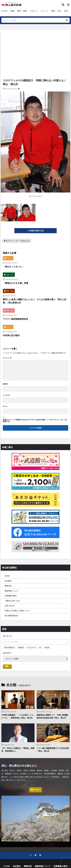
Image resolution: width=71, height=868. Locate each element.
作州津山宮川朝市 (11, 335)
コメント (7, 358)
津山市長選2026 (9, 647)
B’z (40, 647)
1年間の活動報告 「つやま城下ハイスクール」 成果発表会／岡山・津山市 (18, 716)
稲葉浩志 (21, 647)
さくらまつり (32, 647)
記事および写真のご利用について (17, 611)
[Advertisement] (35, 42)
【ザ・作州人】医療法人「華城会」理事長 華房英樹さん (18, 750)
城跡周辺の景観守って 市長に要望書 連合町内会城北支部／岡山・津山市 (53, 716)
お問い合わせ (10, 606)
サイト (5, 406)
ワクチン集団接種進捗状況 (15, 319)
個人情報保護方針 (11, 616)
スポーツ (34, 11)
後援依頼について (11, 591)
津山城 (47, 647)
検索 (7, 666)
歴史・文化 (56, 11)
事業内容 (8, 586)
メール (6, 395)
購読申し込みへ (35, 790)
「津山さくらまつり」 (13, 267)
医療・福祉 (10, 311)
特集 (12, 11)
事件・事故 (22, 11)
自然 (66, 11)
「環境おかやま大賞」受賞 (15, 283)
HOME (5, 11)
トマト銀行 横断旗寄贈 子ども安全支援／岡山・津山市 (53, 750)
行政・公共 (10, 275)
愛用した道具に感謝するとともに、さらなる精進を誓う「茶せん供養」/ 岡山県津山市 (35, 301)
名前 (5, 384)
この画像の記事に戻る (35, 231)
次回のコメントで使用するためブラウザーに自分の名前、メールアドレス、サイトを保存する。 (35, 421)
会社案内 (8, 581)
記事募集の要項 (11, 596)
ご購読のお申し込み (12, 601)
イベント (45, 11)
